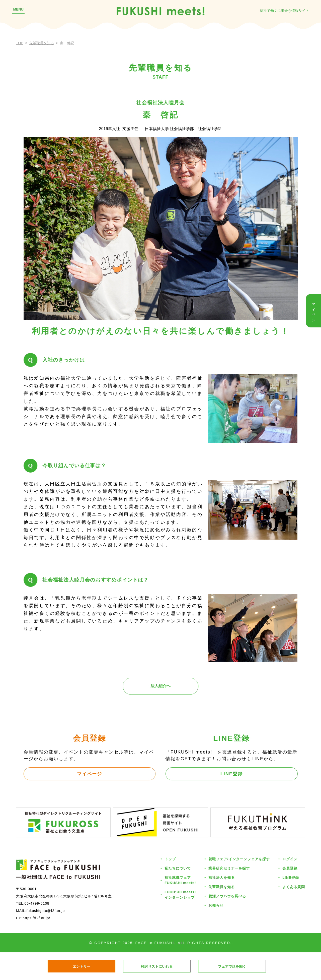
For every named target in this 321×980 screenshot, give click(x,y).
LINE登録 (232, 774)
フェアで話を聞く (232, 966)
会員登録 (290, 868)
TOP (20, 43)
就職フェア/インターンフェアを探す (239, 859)
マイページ (90, 774)
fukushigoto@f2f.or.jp (46, 911)
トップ (170, 859)
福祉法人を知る (222, 878)
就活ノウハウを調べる (227, 896)
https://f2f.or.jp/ (36, 918)
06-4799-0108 (37, 903)
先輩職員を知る (42, 43)
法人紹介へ (160, 686)
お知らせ (216, 905)
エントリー (82, 966)
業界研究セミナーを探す (229, 868)
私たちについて (178, 868)
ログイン (290, 859)
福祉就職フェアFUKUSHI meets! (180, 880)
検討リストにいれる (157, 966)
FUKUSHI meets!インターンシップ (180, 895)
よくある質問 (294, 887)
